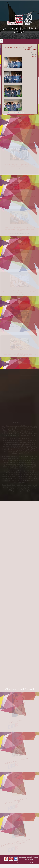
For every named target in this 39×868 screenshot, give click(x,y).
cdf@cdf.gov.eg (29, 859)
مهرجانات (34, 56)
